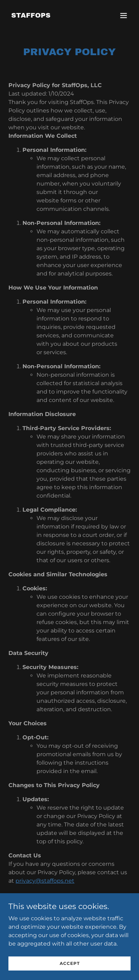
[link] (31, 16)
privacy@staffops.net (45, 881)
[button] (124, 15)
